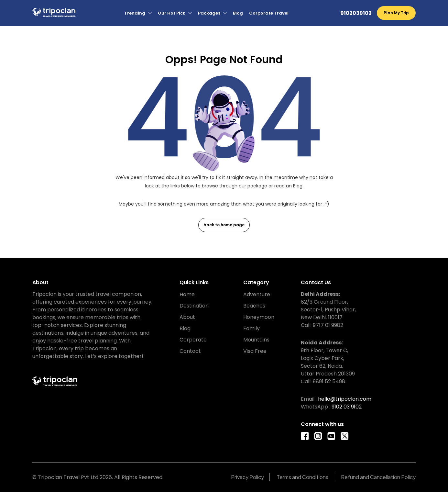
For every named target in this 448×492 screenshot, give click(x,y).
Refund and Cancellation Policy (378, 477)
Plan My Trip (396, 13)
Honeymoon (259, 317)
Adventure (257, 294)
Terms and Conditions (302, 477)
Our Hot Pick (172, 13)
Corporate (193, 340)
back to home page (224, 225)
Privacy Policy (247, 477)
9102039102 (356, 13)
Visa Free (255, 351)
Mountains (256, 340)
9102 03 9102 (347, 407)
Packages (209, 13)
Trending (135, 13)
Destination (194, 306)
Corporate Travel (269, 13)
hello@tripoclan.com (345, 399)
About (187, 317)
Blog (238, 13)
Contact (190, 351)
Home (187, 294)
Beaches (254, 306)
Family (251, 328)
